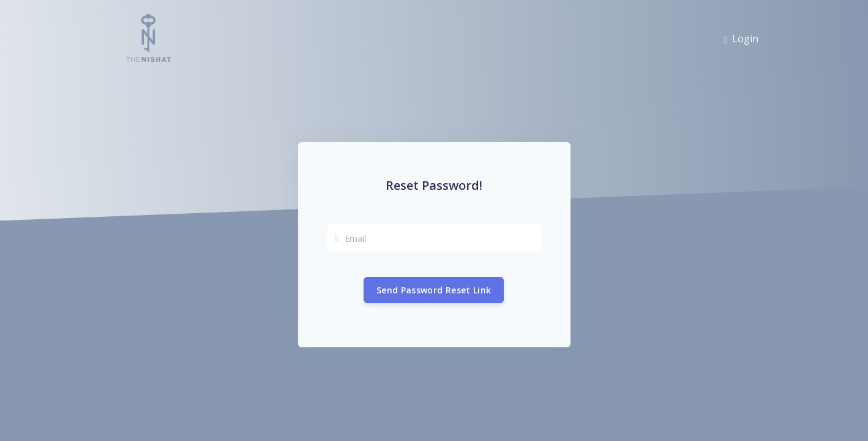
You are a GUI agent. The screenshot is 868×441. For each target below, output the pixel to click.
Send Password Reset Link (434, 290)
